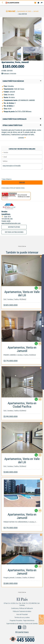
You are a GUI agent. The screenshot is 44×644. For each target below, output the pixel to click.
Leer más (21, 138)
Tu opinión (43, 322)
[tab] (22, 81)
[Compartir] (42, 3)
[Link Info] (22, 297)
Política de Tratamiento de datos (17, 188)
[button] (22, 81)
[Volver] (3, 3)
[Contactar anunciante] (40, 289)
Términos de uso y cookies (22, 617)
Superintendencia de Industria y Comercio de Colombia (22, 624)
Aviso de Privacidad (22, 614)
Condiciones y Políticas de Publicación (22, 608)
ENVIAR (22, 183)
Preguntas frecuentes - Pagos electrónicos (22, 621)
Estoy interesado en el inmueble (22, 167)
